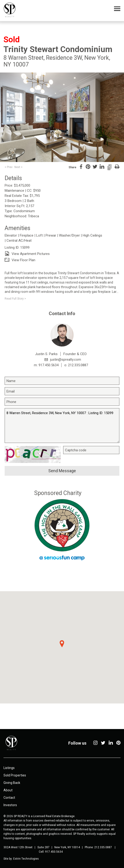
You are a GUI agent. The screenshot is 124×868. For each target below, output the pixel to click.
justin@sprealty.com (66, 360)
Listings (9, 768)
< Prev (9, 167)
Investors (10, 805)
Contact (9, 798)
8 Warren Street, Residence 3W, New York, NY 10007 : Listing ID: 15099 (62, 426)
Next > (18, 167)
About (8, 790)
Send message (62, 471)
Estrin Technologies (26, 859)
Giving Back (12, 783)
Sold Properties (15, 775)
